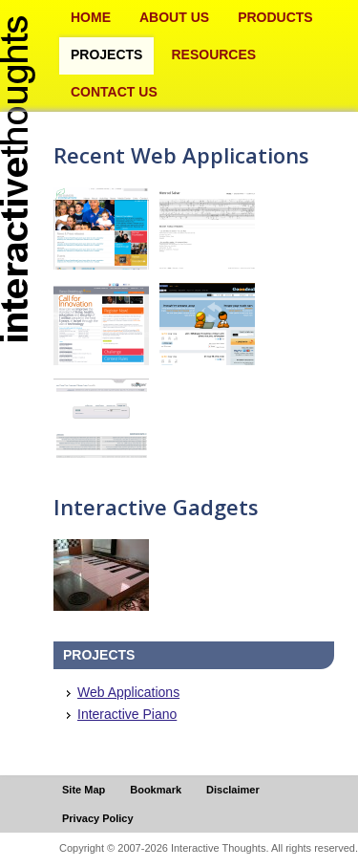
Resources (213, 54)
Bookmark (156, 790)
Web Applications (128, 692)
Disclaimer (233, 790)
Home (91, 17)
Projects (106, 54)
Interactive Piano (127, 714)
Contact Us (114, 92)
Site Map (84, 790)
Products (275, 17)
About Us (174, 17)
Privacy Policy (98, 818)
